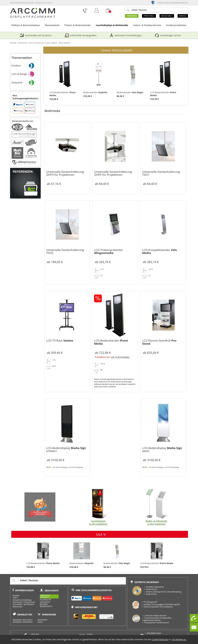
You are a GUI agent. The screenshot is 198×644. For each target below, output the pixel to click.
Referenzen (18, 607)
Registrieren (45, 595)
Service (183, 16)
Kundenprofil (46, 600)
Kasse (40, 622)
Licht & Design (26, 74)
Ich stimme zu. (179, 639)
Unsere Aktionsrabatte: (117, 50)
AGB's (15, 598)
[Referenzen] (25, 198)
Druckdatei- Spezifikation (23, 604)
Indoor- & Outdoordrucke (147, 25)
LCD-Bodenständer (65, 79)
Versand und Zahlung (22, 600)
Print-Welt (149, 16)
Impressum (18, 602)
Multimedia (65, 43)
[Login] (97, 13)
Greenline (26, 83)
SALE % (101, 534)
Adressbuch (45, 602)
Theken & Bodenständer (78, 25)
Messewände (52, 25)
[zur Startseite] (33, 17)
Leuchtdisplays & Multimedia (112, 25)
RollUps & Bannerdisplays (26, 25)
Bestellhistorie (46, 606)
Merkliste (44, 604)
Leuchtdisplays (98, 507)
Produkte (132, 16)
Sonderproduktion (176, 25)
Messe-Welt (167, 16)
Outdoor (26, 66)
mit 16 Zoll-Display (120, 357)
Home (14, 43)
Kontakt (16, 596)
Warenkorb (42, 620)
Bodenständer (99, 78)
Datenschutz (30, 602)
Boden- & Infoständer (157, 507)
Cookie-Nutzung (160, 639)
